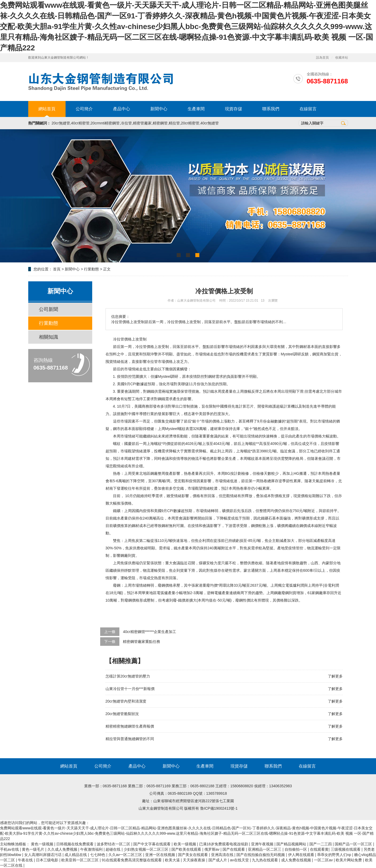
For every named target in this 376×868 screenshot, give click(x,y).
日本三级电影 (48, 860)
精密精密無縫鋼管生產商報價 (130, 726)
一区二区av (324, 860)
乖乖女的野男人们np (335, 855)
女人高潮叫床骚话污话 (43, 855)
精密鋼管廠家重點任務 (141, 642)
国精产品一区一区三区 (354, 844)
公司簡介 (84, 109)
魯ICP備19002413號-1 (219, 808)
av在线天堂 (240, 860)
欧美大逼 (173, 860)
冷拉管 (119, 339)
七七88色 (98, 855)
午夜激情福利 (92, 849)
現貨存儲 (233, 109)
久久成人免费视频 (63, 849)
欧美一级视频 (185, 844)
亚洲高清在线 (223, 855)
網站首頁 (47, 109)
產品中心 (122, 109)
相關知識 (48, 337)
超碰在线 (114, 849)
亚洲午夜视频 (263, 844)
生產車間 (196, 109)
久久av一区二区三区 (126, 855)
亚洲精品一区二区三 (265, 849)
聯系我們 (271, 109)
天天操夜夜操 (195, 860)
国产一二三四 (321, 844)
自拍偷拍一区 (296, 849)
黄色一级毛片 (34, 849)
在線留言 (308, 109)
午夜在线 (26, 860)
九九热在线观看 (265, 860)
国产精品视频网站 (292, 844)
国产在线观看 (234, 849)
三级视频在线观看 (346, 849)
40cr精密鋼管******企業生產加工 (149, 632)
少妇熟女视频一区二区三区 (147, 849)
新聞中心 (159, 109)
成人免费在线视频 (297, 860)
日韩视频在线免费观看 (75, 844)
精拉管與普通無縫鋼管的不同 (130, 739)
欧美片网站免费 (349, 860)
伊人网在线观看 (302, 855)
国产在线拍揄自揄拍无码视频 (261, 855)
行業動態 (91, 269)
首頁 (57, 269)
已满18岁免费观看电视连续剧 (224, 844)
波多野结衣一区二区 (114, 844)
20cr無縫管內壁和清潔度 (126, 701)
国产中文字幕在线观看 (152, 844)
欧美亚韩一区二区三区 (80, 860)
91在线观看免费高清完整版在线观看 (132, 860)
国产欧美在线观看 (187, 849)
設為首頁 (322, 58)
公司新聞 (48, 309)
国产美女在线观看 (193, 855)
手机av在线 (10, 849)
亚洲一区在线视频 (161, 855)
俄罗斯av (213, 849)
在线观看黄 (319, 849)
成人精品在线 (76, 855)
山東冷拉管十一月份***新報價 (130, 689)
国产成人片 (218, 860)
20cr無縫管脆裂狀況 (122, 714)
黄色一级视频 (43, 844)
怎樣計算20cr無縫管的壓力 (128, 676)
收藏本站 (342, 58)
